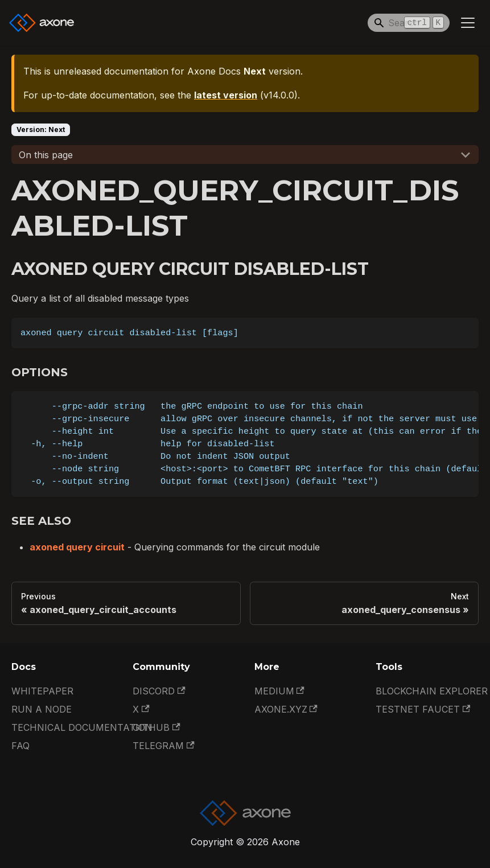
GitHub (156, 727)
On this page (46, 155)
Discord (159, 691)
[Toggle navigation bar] (468, 23)
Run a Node (42, 709)
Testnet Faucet (423, 709)
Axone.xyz (286, 709)
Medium (279, 691)
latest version (226, 95)
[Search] (409, 23)
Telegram (163, 746)
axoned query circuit (77, 547)
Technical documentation (82, 727)
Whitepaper (42, 691)
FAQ (20, 746)
